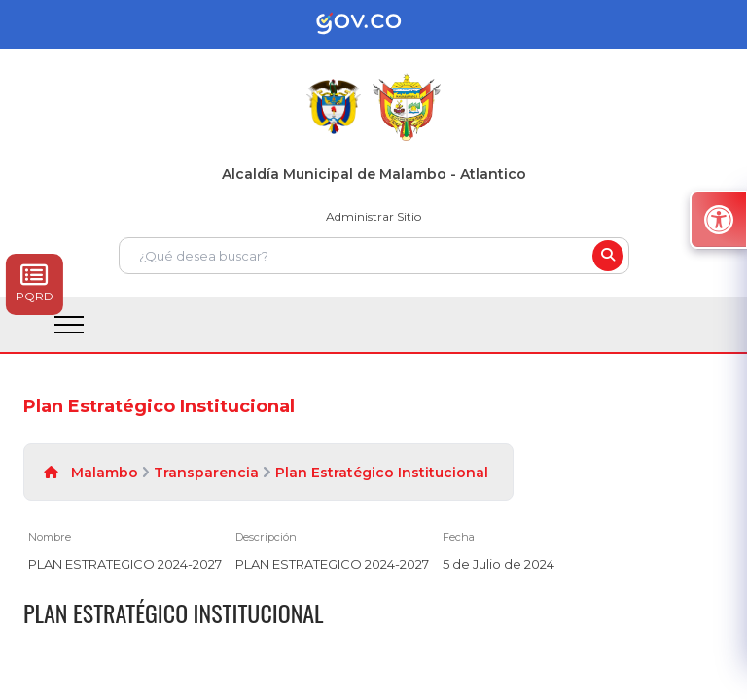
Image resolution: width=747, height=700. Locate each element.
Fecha (459, 537)
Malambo (105, 472)
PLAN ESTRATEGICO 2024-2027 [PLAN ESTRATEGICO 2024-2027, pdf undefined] (125, 564)
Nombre (50, 537)
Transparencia (206, 472)
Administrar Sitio (373, 216)
